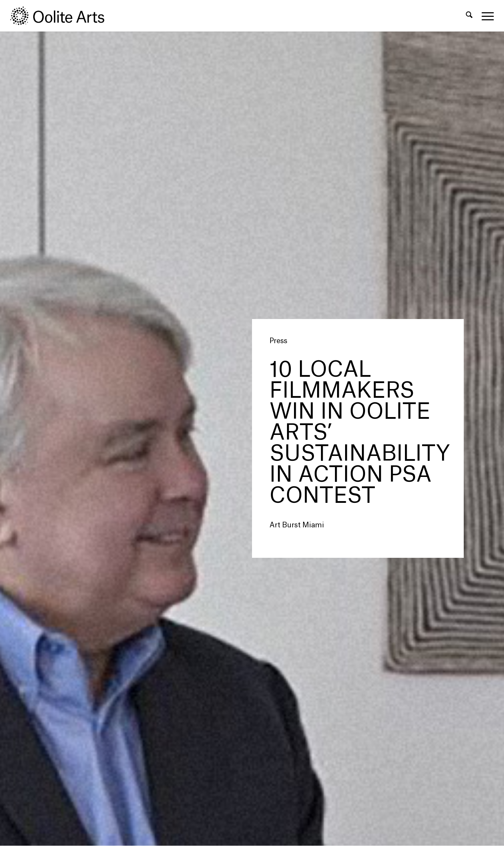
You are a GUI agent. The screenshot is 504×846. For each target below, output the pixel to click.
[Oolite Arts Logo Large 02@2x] (61, 16)
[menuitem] (469, 16)
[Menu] (485, 16)
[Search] (469, 16)
